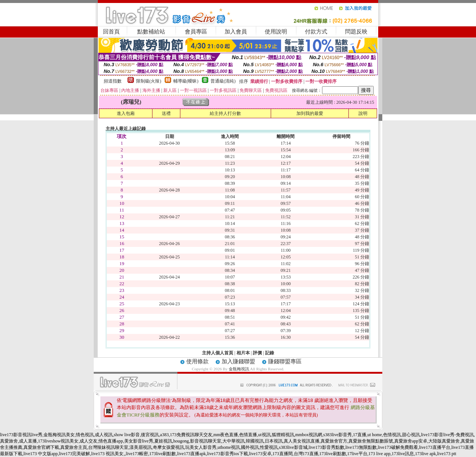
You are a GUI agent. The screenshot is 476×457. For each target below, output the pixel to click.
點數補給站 (151, 32)
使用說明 (276, 32)
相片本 (243, 353)
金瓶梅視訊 (239, 369)
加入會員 (236, 32)
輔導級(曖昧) (186, 81)
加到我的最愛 (310, 113)
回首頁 (111, 32)
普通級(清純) (223, 81)
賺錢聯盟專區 (285, 361)
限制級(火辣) (149, 81)
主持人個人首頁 (218, 353)
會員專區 (196, 32)
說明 (363, 113)
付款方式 (316, 32)
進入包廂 (126, 113)
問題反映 (356, 32)
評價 (257, 353)
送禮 (166, 113)
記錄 (270, 353)
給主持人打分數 (225, 113)
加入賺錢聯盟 (238, 361)
